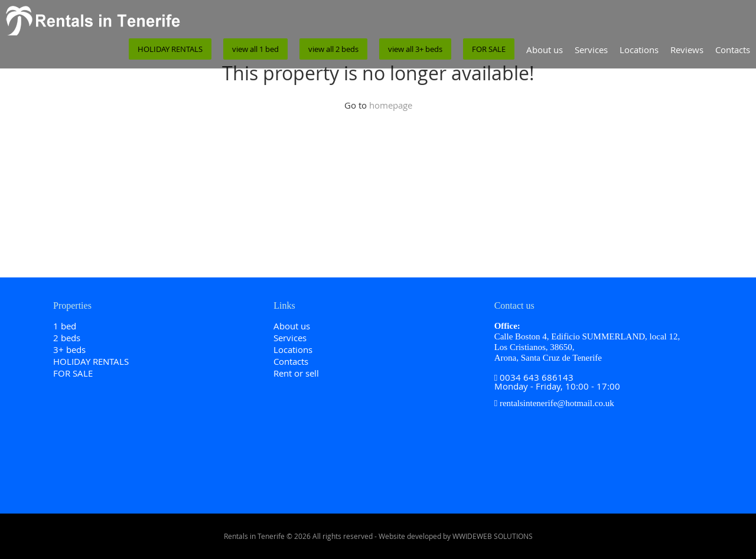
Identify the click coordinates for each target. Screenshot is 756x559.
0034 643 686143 (537, 377)
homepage (391, 105)
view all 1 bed (255, 49)
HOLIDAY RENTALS (170, 49)
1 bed (65, 326)
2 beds (67, 338)
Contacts (733, 50)
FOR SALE (489, 49)
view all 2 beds (333, 49)
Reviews (687, 50)
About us (545, 50)
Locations (639, 50)
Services (591, 50)
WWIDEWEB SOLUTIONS (493, 536)
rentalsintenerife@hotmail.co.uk (557, 403)
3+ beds (69, 349)
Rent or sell (296, 373)
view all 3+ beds (415, 49)
